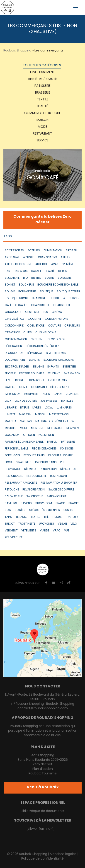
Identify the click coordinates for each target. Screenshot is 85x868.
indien (46, 394)
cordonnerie (14, 326)
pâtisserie (68, 442)
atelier (66, 258)
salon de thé (14, 497)
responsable (14, 476)
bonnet (10, 285)
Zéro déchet (43, 765)
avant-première (62, 264)
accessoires (14, 251)
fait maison (72, 374)
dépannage (35, 353)
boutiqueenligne (17, 299)
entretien (69, 367)
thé (46, 517)
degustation (14, 353)
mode (24, 428)
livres (37, 408)
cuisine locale (46, 333)
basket (36, 271)
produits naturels (18, 462)
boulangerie (27, 292)
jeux (8, 401)
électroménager (17, 367)
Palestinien (46, 435)
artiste (28, 258)
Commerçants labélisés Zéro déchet (43, 220)
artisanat (12, 258)
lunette (10, 415)
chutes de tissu (37, 312)
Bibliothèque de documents (43, 811)
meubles (11, 428)
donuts (34, 360)
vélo (74, 524)
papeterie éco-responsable (24, 442)
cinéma (57, 312)
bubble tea (57, 299)
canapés (21, 305)
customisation (16, 340)
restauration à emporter (59, 483)
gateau (10, 387)
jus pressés (49, 401)
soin (8, 510)
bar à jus (21, 271)
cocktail (35, 319)
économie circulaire (59, 360)
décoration (13, 346)
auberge (41, 264)
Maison (42, 120)
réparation (68, 469)
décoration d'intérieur (42, 346)
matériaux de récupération (55, 421)
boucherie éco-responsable (58, 285)
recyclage (13, 469)
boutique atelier (68, 292)
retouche (12, 490)
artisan (71, 251)
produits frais (34, 456)
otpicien (29, 435)
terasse (21, 517)
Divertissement (42, 72)
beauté (50, 271)
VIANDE (45, 531)
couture (54, 326)
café (8, 305)
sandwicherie (56, 497)
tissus (57, 517)
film (7, 380)
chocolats (13, 312)
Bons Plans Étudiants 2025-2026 (43, 760)
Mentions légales (63, 854)
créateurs (72, 326)
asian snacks (47, 258)
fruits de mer (58, 380)
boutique (46, 292)
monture (37, 428)
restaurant (59, 476)
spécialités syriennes (45, 510)
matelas (26, 421)
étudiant (54, 374)
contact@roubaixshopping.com (43, 708)
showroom (44, 503)
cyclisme (37, 340)
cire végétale (15, 319)
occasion (12, 435)
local (49, 408)
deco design (57, 340)
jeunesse (72, 394)
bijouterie (12, 278)
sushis (68, 510)
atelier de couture (18, 264)
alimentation (53, 251)
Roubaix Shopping (17, 51)
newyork (73, 428)
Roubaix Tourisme (43, 774)
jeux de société (26, 401)
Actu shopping (43, 755)
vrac (57, 531)
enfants (53, 367)
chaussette (62, 305)
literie (24, 408)
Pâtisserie (42, 86)
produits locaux (60, 456)
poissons (67, 449)
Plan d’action (43, 769)
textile (43, 100)
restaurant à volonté (21, 483)
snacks (74, 503)
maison (40, 415)
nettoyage (55, 428)
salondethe (35, 497)
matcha (11, 421)
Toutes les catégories (42, 65)
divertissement (57, 353)
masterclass (59, 415)
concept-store (56, 319)
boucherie (26, 285)
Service (42, 141)
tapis (8, 517)
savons (26, 503)
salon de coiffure (61, 490)
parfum (52, 442)
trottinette (27, 524)
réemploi (30, 469)
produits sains (46, 462)
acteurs (34, 251)
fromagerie (36, 380)
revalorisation (34, 490)
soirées (20, 510)
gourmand (39, 387)
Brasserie (43, 93)
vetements (29, 531)
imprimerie (31, 394)
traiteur (72, 517)
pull (63, 462)
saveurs (11, 503)
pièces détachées (44, 449)
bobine (49, 278)
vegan (62, 524)
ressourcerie (36, 476)
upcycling (47, 524)
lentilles (67, 401)
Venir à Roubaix (43, 787)
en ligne (38, 367)
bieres (63, 271)
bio (25, 278)
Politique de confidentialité (42, 859)
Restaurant (42, 134)
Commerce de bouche (42, 113)
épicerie (10, 374)
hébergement (60, 387)
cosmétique (36, 326)
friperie (19, 380)
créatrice (12, 333)
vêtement (11, 531)
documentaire (15, 360)
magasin (25, 415)
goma (23, 387)
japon (58, 394)
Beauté (42, 106)
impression (13, 394)
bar (7, 271)
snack (60, 503)
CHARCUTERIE (40, 305)
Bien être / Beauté (43, 79)
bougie (10, 292)
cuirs (28, 333)
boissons (65, 278)
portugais (12, 456)
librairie (11, 408)
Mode (42, 127)
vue (67, 531)
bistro (36, 278)
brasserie (39, 299)
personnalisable (17, 449)
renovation (48, 469)
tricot (10, 524)
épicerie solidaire (32, 374)
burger (74, 299)
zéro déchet (14, 538)
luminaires (64, 408)
